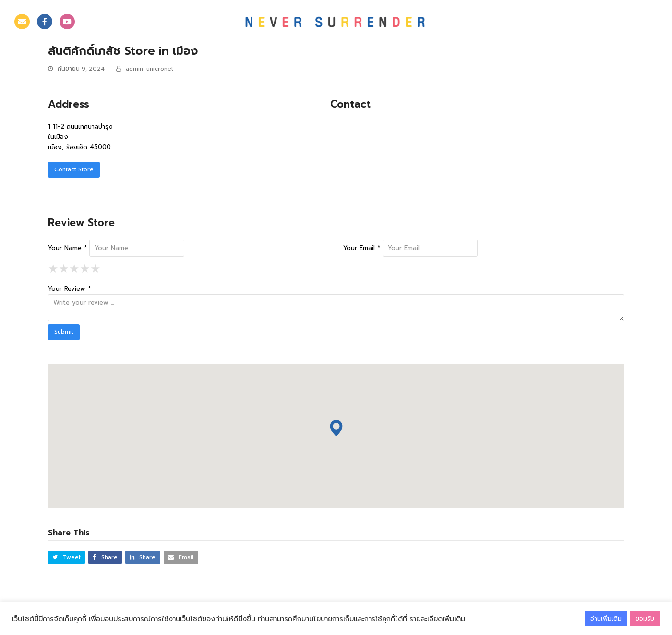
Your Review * (69, 289)
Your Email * (362, 248)
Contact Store (74, 169)
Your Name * (67, 248)
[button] (66, 557)
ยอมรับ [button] (645, 618)
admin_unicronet (150, 69)
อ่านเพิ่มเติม (606, 618)
